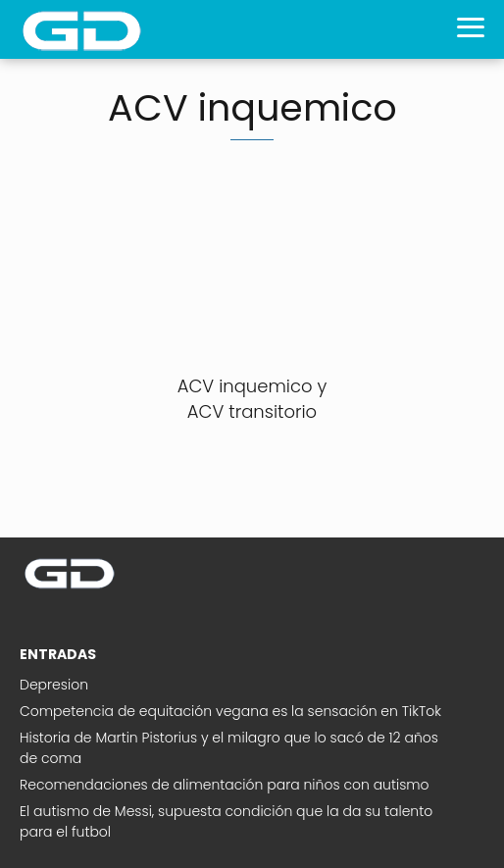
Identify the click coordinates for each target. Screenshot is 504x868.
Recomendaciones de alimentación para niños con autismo (225, 785)
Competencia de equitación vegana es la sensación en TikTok (230, 711)
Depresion (54, 685)
